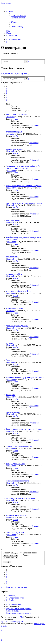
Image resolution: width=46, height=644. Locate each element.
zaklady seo (10, 395)
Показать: (13, 553)
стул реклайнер (12, 257)
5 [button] (6, 95)
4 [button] (6, 93)
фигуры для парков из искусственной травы (24, 429)
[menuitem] (18, 16)
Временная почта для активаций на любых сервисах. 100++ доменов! (24, 167)
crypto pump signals (14, 132)
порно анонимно (13, 412)
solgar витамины (13, 220)
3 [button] (6, 91)
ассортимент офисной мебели (18, 291)
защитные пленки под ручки (18, 515)
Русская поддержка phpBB (12, 621)
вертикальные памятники (16, 115)
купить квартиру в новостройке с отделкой (24, 186)
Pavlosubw (10, 117)
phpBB (20, 617)
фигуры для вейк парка (16, 464)
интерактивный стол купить (17, 481)
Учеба (15, 119)
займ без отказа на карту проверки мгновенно (25, 377)
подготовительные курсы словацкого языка (24, 203)
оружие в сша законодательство (19, 446)
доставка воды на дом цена (17, 326)
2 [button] (6, 89)
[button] (6, 100)
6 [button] (6, 98)
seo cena (9, 343)
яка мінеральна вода (14, 308)
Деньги (9, 360)
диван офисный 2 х (14, 274)
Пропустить (6, 3)
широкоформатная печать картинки (21, 498)
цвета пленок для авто (15, 533)
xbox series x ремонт (14, 149)
